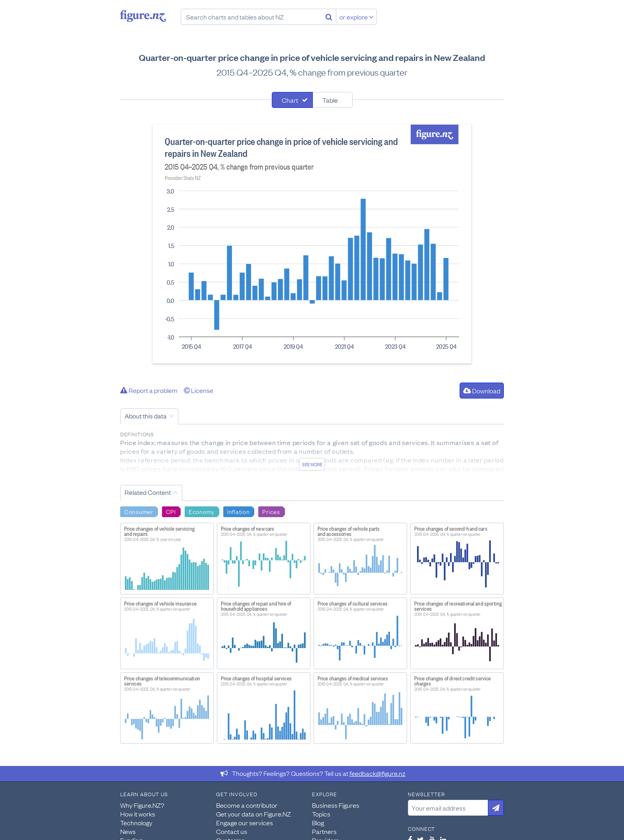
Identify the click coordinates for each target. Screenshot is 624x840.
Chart (290, 100)
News (128, 831)
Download (482, 391)
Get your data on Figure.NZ (253, 814)
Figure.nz (143, 16)
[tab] (292, 100)
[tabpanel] (312, 244)
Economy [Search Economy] (202, 511)
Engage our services (245, 822)
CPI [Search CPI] (171, 511)
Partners (324, 831)
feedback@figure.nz (377, 773)
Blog (318, 822)
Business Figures (336, 805)
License (199, 390)
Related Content (148, 492)
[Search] (329, 17)
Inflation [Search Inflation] (238, 511)
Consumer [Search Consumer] (139, 511)
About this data (146, 416)
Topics (321, 814)
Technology (136, 822)
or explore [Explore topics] (357, 17)
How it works (138, 814)
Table (330, 100)
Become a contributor (247, 805)
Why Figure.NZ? (142, 805)
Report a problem (149, 390)
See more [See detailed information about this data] (312, 464)
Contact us (232, 831)
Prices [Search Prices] (271, 511)
